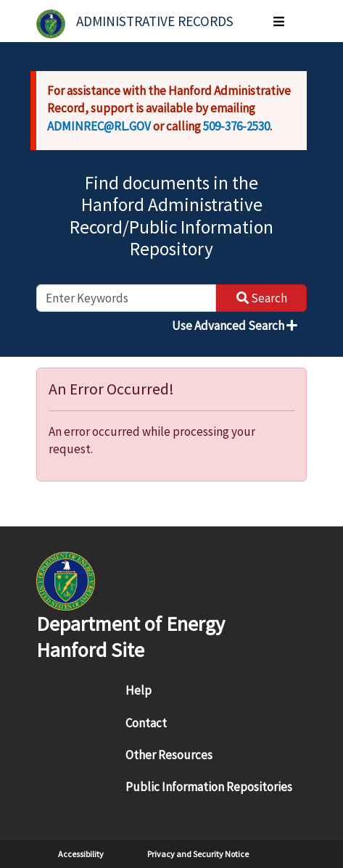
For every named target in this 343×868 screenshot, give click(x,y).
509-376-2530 (236, 126)
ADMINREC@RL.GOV (99, 126)
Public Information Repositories (209, 787)
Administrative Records (155, 21)
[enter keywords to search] (126, 298)
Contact (146, 723)
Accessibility (81, 854)
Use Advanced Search (235, 326)
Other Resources (169, 755)
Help (139, 690)
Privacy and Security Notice (198, 854)
